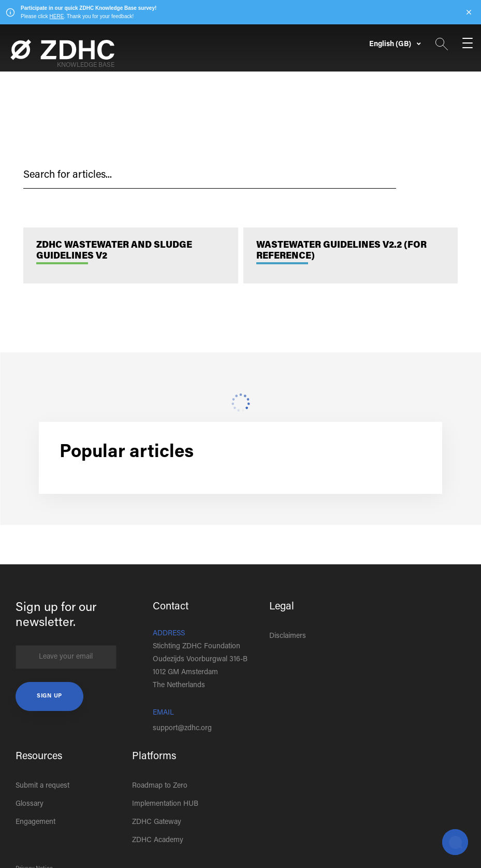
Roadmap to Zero (160, 786)
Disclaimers (288, 636)
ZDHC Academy (158, 841)
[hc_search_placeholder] (210, 176)
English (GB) (391, 45)
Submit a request (42, 786)
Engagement (35, 822)
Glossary (30, 804)
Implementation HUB (165, 804)
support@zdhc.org (182, 729)
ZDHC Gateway (157, 822)
